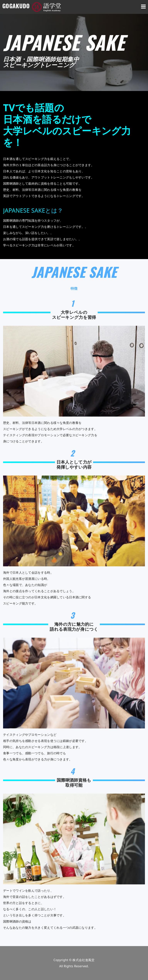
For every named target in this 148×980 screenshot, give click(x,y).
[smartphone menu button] (143, 7)
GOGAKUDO (17, 7)
